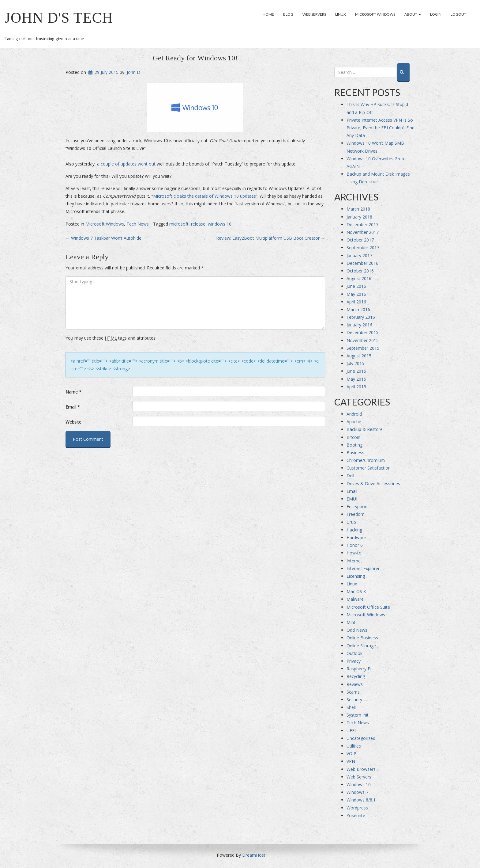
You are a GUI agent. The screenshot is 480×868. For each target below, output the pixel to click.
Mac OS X (356, 591)
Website (73, 422)
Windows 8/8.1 (361, 800)
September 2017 (363, 247)
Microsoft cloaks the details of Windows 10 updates (204, 196)
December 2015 (362, 332)
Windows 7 (357, 792)
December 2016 (362, 263)
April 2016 (356, 302)
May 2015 (356, 379)
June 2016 (356, 286)
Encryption (357, 506)
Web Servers (314, 14)
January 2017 (359, 255)
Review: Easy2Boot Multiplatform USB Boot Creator (271, 238)
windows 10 (220, 224)
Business (355, 453)
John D (133, 72)
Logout (458, 14)
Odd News (357, 630)
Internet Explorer (363, 568)
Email (73, 407)
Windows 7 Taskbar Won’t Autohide (103, 238)
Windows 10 (359, 784)
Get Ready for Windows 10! (195, 58)
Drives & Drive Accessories (373, 483)
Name (73, 392)
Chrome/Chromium (366, 460)
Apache (354, 422)
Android (354, 414)
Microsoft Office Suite (368, 607)
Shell (351, 707)
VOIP (351, 754)
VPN (351, 761)
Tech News (138, 224)
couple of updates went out (128, 164)
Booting (354, 445)
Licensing (356, 576)
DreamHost (254, 855)
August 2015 (359, 356)
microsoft (179, 224)
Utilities (354, 746)
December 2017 (362, 225)
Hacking (354, 530)
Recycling (356, 676)
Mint (351, 622)
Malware (355, 599)
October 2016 (360, 271)
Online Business (362, 638)
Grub (351, 522)
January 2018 (359, 217)
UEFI (351, 731)
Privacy (354, 661)
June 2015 (356, 371)
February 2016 (361, 317)
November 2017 (363, 232)
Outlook (354, 653)
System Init (358, 715)
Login (436, 14)
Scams (353, 692)
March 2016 (358, 309)
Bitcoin (353, 437)
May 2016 (356, 294)
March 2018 (358, 209)
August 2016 (359, 278)
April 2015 (356, 387)
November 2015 (363, 340)
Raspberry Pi (359, 669)
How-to (354, 553)
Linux (341, 14)
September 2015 (363, 348)
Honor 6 (355, 545)
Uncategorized (361, 738)
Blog (288, 14)
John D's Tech (59, 18)
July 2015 (355, 363)
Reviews (355, 684)
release (198, 224)
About (413, 14)
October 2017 (360, 240)
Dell (350, 476)
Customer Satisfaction (369, 468)
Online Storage (361, 646)
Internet (354, 561)
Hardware (356, 537)
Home (268, 14)
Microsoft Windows (375, 14)
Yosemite (356, 815)
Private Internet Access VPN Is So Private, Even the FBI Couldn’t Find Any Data (381, 128)
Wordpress (357, 808)
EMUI (352, 499)
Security (354, 700)
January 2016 (359, 325)
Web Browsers (361, 769)
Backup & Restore (365, 429)
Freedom (356, 514)
